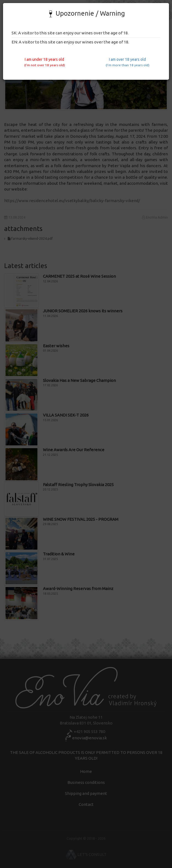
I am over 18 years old (128, 62)
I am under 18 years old (45, 62)
